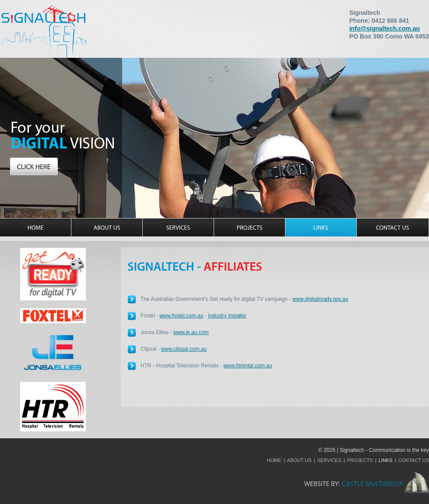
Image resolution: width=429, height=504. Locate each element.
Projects (360, 460)
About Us (299, 460)
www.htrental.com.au (248, 366)
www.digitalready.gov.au (320, 299)
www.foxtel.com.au (181, 316)
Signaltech (44, 31)
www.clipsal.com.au (184, 349)
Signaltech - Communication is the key (384, 450)
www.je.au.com (191, 332)
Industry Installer (227, 316)
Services (329, 460)
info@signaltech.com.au (385, 28)
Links (386, 460)
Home (274, 460)
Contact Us (414, 460)
